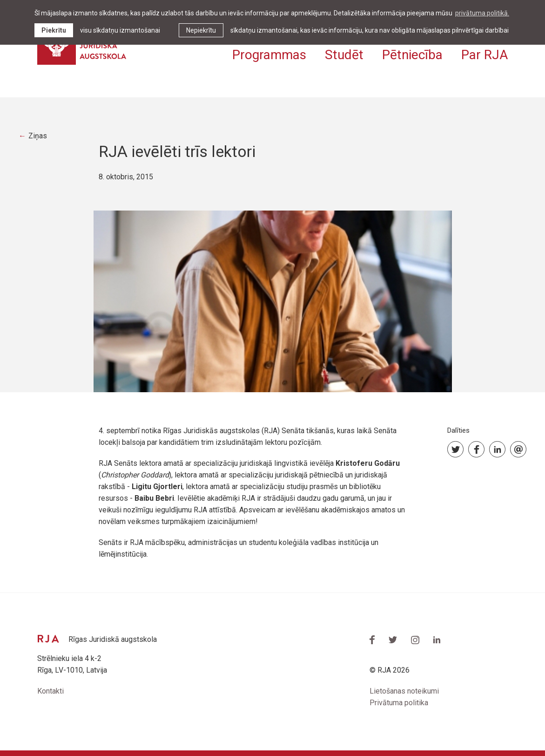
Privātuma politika (399, 703)
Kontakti (50, 691)
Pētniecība (412, 55)
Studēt (344, 55)
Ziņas (38, 136)
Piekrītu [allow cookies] (54, 30)
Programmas (269, 55)
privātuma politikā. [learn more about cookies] (482, 13)
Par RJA (484, 55)
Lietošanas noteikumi (404, 691)
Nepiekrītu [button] (201, 30)
